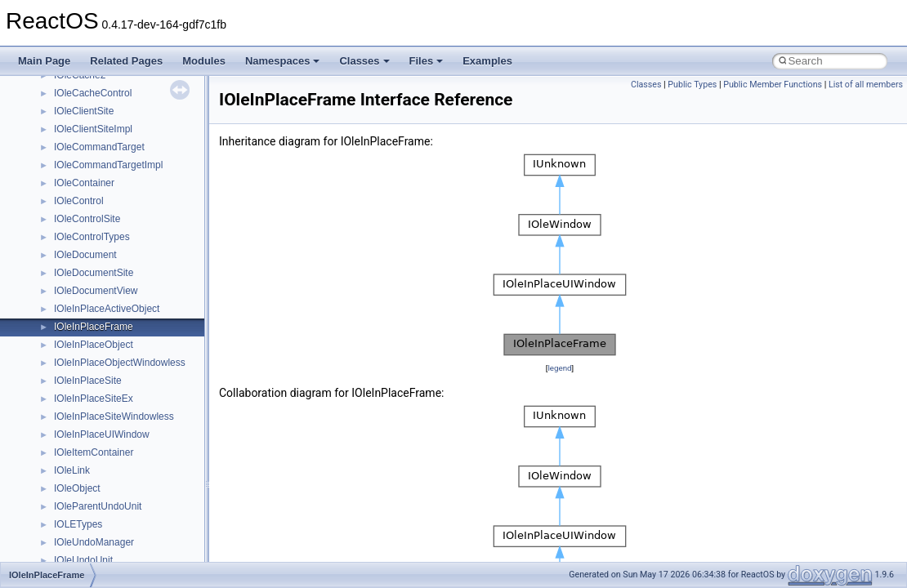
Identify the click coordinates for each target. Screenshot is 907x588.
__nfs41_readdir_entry (103, 483)
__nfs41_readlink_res (101, 537)
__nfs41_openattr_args (104, 285)
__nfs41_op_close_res (103, 195)
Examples (487, 61)
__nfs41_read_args (96, 393)
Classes (364, 61)
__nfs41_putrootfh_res (103, 375)
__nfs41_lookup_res (98, 159)
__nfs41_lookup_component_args (128, 123)
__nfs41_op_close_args (106, 177)
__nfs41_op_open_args (105, 213)
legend (559, 368)
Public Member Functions (773, 85)
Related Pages (126, 61)
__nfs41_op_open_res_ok (111, 249)
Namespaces (283, 61)
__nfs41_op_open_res (103, 231)
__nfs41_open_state (98, 267)
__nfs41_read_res (94, 411)
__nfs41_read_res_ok (101, 429)
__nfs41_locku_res (95, 87)
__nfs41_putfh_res (94, 357)
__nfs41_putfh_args (97, 339)
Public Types (692, 85)
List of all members (866, 85)
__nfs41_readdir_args (102, 447)
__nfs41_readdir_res (99, 519)
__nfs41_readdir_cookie (106, 465)
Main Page (44, 61)
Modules (204, 61)
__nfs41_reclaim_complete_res (122, 555)
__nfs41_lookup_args (101, 105)
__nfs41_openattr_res (102, 303)
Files (427, 61)
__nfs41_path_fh (90, 321)
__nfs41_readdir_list (98, 501)
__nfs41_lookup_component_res (125, 141)
